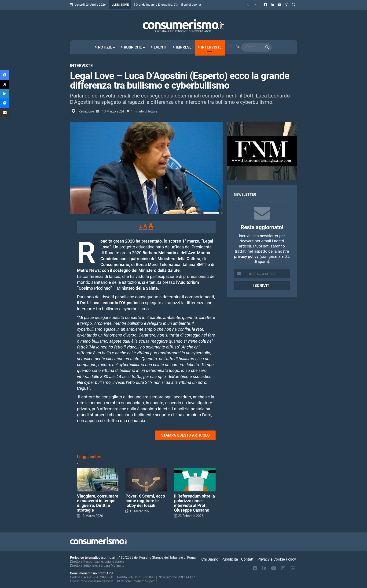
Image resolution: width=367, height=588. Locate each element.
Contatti (248, 559)
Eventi (159, 47)
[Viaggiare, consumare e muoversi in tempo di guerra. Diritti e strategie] (98, 480)
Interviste (210, 47)
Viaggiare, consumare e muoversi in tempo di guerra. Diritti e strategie (98, 503)
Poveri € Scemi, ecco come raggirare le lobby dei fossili (145, 501)
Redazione (86, 111)
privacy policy (246, 256)
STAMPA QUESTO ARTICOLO (185, 435)
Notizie (103, 47)
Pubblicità (230, 559)
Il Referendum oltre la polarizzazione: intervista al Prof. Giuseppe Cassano (195, 503)
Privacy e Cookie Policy (277, 559)
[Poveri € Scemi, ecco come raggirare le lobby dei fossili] (146, 480)
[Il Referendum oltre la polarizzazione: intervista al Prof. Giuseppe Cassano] (195, 480)
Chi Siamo (210, 559)
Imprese (182, 47)
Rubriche (131, 47)
